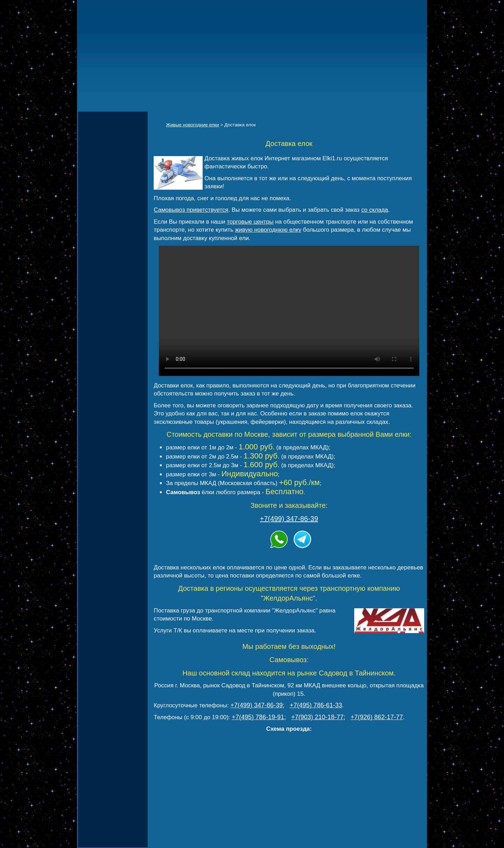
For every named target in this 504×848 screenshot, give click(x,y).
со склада (375, 210)
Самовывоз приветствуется (191, 210)
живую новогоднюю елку (268, 230)
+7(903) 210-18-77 (317, 717)
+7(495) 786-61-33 (316, 705)
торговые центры (250, 222)
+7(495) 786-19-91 (258, 717)
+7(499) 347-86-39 (289, 519)
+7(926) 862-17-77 (377, 717)
